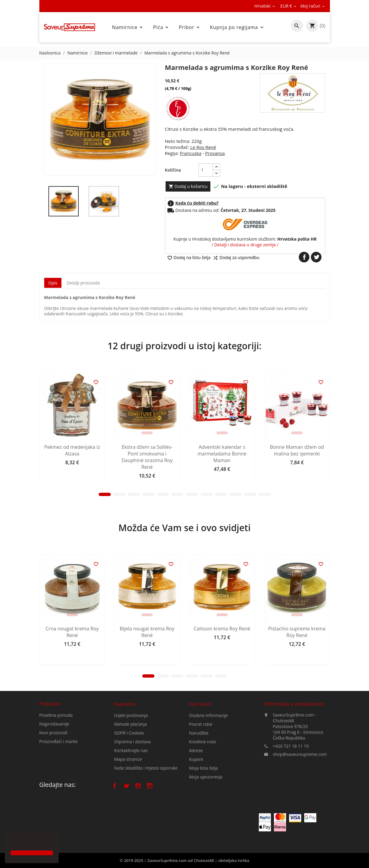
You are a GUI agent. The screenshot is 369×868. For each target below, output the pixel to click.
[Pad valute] (289, 6)
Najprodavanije (54, 746)
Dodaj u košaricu (188, 186)
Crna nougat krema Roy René (72, 685)
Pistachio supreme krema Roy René (297, 685)
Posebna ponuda (56, 737)
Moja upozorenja (206, 815)
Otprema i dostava (132, 776)
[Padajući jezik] (265, 6)
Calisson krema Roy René (222, 682)
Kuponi (196, 798)
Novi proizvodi (53, 754)
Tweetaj (316, 257)
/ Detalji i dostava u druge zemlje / (245, 245)
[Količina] (206, 170)
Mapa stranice (128, 793)
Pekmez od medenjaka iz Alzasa (72, 503)
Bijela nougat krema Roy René (147, 685)
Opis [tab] (53, 283)
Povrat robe (201, 763)
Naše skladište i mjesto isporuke (146, 802)
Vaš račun (200, 742)
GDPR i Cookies (129, 767)
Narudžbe (199, 771)
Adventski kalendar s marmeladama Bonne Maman (222, 506)
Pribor (190, 27)
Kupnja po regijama (237, 27)
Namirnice (128, 27)
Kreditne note (203, 780)
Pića (161, 27)
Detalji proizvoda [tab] (83, 283)
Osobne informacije (209, 754)
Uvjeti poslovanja (131, 750)
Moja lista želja (204, 806)
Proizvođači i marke (59, 763)
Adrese (196, 789)
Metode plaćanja (130, 758)
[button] (12, 842)
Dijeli (304, 257)
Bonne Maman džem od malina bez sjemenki (297, 503)
